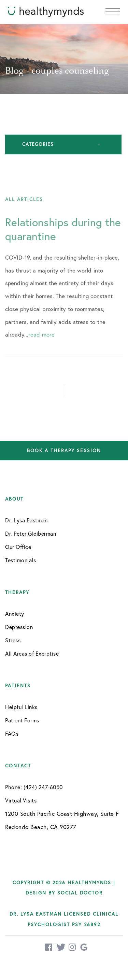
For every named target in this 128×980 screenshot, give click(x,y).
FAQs (12, 734)
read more (41, 343)
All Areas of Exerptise (32, 654)
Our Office (18, 547)
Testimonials (20, 560)
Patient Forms (22, 720)
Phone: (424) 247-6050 (34, 787)
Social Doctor (80, 893)
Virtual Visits (21, 800)
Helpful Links (21, 707)
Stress (13, 640)
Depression (19, 627)
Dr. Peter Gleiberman (31, 534)
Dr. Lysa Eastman (26, 520)
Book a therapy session (64, 451)
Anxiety (15, 614)
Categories (38, 144)
